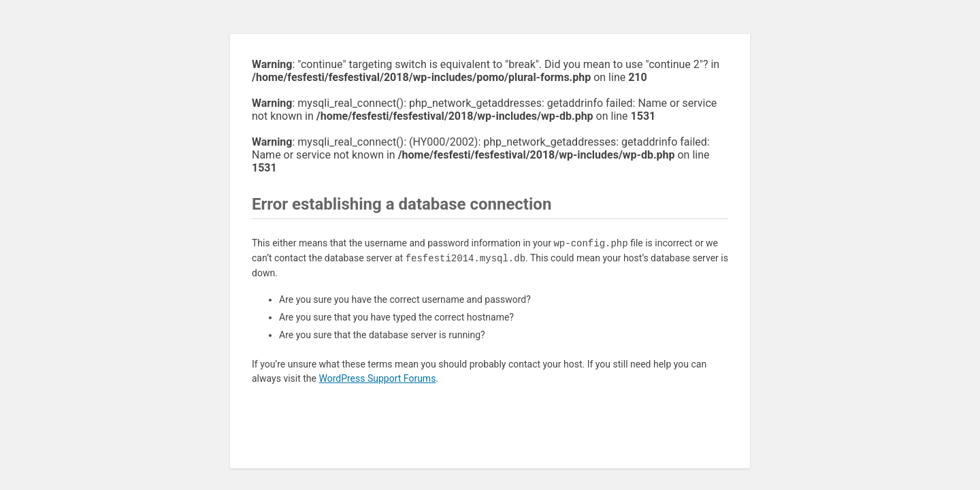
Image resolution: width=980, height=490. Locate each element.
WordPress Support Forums (377, 378)
